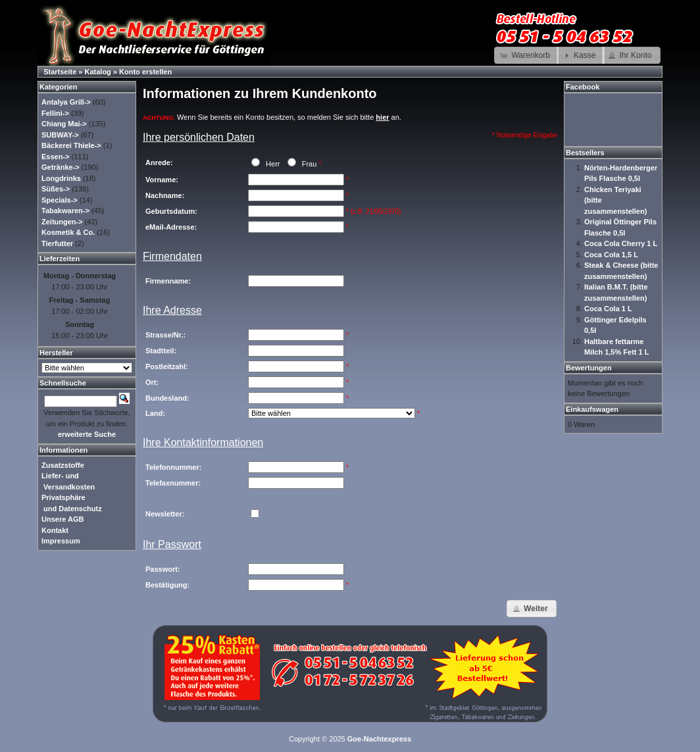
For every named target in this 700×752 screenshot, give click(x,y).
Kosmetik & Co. (68, 232)
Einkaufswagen (592, 409)
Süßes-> (56, 189)
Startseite (60, 72)
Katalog (98, 72)
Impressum (61, 541)
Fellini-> (55, 113)
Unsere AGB (63, 519)
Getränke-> (61, 167)
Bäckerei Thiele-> (71, 145)
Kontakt (55, 530)
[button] (526, 55)
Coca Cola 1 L (608, 309)
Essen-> (56, 157)
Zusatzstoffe (63, 465)
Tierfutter (57, 243)
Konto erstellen (145, 72)
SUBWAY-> (60, 135)
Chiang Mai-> (64, 124)
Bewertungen (589, 368)
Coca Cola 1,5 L (611, 255)
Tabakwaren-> (65, 211)
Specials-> (60, 200)
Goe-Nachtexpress (379, 739)
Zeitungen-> (62, 222)
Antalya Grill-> (66, 102)
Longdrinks (61, 178)
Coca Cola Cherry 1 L (621, 243)
